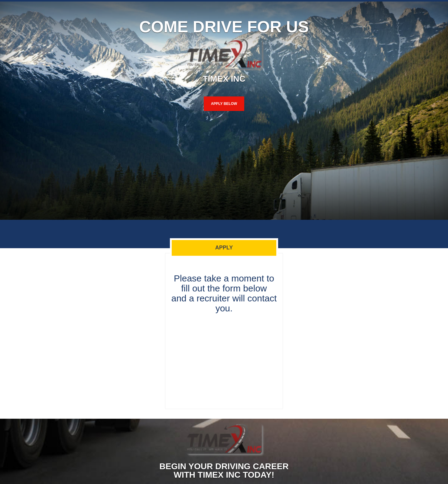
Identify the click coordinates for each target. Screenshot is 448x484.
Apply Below (224, 104)
